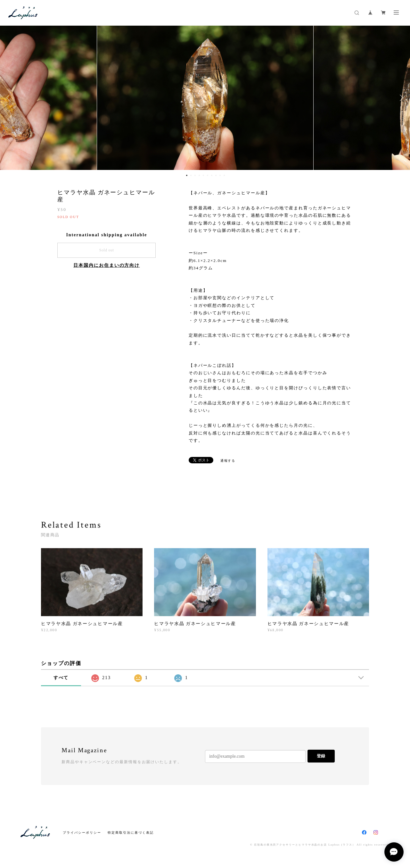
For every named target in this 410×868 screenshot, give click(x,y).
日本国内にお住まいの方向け (107, 265)
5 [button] (203, 175)
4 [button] (199, 175)
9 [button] (220, 175)
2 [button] (191, 175)
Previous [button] (10, 98)
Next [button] (400, 98)
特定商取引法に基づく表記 (131, 833)
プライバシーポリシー (82, 833)
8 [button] (216, 175)
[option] (205, 98)
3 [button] (195, 175)
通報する (228, 461)
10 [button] (224, 175)
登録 (321, 756)
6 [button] (208, 175)
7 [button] (212, 175)
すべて (61, 678)
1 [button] (187, 175)
